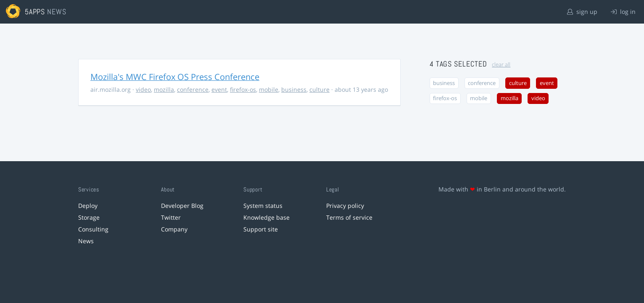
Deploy (88, 206)
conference (193, 89)
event (219, 89)
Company (174, 229)
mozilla (164, 89)
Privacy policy (345, 206)
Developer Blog (182, 206)
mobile (269, 89)
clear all (501, 65)
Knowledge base (267, 217)
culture (319, 89)
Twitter (171, 217)
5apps (35, 12)
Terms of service (349, 217)
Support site (261, 229)
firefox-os (243, 89)
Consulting (93, 229)
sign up (582, 12)
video (143, 89)
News (86, 241)
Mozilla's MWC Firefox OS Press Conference (175, 77)
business (294, 89)
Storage (89, 217)
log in (623, 12)
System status (263, 206)
